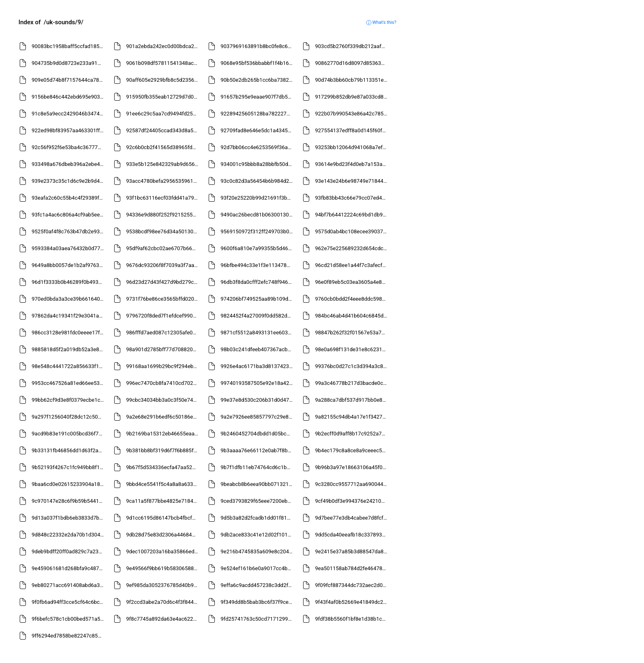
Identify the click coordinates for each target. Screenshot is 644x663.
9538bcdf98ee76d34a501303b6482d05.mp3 (163, 231)
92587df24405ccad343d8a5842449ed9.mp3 (163, 130)
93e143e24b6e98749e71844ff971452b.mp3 (352, 181)
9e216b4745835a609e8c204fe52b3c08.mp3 (258, 551)
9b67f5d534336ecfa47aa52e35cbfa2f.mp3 (163, 467)
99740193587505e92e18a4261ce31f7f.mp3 (258, 383)
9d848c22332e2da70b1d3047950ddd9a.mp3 (69, 535)
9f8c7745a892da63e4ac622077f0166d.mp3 (163, 619)
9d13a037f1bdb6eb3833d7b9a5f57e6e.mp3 (69, 518)
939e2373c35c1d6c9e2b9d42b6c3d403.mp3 (69, 181)
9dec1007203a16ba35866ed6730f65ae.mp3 (163, 551)
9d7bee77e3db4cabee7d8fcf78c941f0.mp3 (352, 518)
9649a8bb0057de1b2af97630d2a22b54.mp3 (69, 265)
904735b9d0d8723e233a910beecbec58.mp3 (69, 63)
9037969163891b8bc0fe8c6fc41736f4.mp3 (258, 46)
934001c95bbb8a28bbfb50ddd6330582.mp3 (258, 164)
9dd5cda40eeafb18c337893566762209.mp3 (352, 535)
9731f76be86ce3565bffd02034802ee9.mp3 (163, 299)
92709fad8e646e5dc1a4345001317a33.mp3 (258, 130)
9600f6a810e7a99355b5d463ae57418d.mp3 (258, 248)
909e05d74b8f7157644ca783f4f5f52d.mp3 (69, 80)
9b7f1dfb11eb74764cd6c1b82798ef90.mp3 (258, 467)
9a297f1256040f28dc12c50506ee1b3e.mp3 (69, 417)
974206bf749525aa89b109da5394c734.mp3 (258, 299)
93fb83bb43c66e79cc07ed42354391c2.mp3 (352, 198)
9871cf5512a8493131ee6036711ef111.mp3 (258, 333)
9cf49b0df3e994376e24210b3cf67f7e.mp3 (352, 501)
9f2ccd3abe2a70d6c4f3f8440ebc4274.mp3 (163, 602)
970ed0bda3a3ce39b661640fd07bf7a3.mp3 (69, 299)
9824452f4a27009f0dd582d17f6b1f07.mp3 (258, 316)
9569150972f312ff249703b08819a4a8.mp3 (258, 231)
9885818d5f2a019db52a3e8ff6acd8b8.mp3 (69, 349)
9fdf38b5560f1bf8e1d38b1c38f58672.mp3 (352, 619)
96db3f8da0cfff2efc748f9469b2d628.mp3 (258, 282)
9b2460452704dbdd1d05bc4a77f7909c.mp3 (258, 434)
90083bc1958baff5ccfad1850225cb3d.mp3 (69, 46)
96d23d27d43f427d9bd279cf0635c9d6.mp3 (163, 282)
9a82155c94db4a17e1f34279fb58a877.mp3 (352, 417)
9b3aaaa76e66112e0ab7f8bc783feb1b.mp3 (258, 450)
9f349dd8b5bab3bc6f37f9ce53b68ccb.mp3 (258, 602)
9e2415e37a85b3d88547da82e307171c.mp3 (352, 551)
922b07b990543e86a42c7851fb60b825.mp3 (352, 114)
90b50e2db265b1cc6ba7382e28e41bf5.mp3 (258, 80)
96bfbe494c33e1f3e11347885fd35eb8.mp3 (258, 265)
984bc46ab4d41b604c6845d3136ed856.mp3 (352, 316)
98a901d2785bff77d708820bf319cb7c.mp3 (163, 349)
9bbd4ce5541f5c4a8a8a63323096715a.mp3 (163, 484)
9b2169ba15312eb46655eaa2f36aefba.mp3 (163, 434)
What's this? (381, 22)
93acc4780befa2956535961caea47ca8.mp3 (163, 181)
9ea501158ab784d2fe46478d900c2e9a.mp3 (352, 568)
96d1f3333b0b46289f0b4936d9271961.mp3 (69, 282)
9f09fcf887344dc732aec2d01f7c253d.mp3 (352, 585)
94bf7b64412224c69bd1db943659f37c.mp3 (352, 215)
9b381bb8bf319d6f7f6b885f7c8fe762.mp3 (163, 450)
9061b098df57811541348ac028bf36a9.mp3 (163, 63)
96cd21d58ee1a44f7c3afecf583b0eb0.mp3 (352, 265)
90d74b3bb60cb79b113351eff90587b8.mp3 (352, 80)
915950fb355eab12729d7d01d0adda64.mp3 (163, 97)
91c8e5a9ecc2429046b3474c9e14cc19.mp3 (69, 114)
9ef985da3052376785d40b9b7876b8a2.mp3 (163, 585)
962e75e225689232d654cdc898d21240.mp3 (352, 248)
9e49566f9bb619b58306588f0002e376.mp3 (163, 568)
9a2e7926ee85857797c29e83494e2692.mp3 (258, 417)
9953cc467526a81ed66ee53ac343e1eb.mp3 (69, 383)
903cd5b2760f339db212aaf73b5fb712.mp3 (352, 46)
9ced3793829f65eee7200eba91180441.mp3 (258, 501)
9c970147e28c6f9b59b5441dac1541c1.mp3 (69, 501)
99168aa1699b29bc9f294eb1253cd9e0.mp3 (163, 366)
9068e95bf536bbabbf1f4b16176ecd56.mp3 (258, 63)
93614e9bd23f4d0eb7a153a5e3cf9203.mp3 (352, 164)
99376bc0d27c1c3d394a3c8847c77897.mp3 (352, 366)
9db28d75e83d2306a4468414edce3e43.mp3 (163, 535)
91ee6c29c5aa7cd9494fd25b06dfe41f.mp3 (163, 114)
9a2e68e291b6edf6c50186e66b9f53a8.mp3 (163, 417)
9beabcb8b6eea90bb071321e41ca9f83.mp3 (258, 484)
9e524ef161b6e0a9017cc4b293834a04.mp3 (258, 568)
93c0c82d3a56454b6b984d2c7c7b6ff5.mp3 (258, 181)
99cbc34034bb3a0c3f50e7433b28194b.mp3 (163, 400)
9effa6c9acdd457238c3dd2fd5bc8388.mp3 (258, 585)
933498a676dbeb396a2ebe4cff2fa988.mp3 (69, 164)
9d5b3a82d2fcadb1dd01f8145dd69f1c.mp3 (258, 518)
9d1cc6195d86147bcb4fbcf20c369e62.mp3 (163, 518)
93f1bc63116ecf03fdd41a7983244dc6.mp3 (163, 198)
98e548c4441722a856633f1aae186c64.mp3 (69, 366)
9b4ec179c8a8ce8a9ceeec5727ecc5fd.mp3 (352, 450)
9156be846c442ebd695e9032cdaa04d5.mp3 (69, 97)
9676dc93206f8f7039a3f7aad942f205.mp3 (163, 265)
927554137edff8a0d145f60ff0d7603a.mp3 (352, 130)
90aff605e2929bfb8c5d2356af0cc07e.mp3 (163, 80)
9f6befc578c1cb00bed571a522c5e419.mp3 (69, 619)
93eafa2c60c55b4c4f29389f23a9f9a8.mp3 (69, 198)
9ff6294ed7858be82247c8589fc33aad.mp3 (69, 636)
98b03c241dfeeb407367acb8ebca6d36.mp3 (258, 349)
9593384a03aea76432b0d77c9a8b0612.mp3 (69, 248)
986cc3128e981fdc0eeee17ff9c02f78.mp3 (69, 333)
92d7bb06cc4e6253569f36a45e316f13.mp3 (258, 147)
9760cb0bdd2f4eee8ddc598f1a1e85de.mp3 (352, 299)
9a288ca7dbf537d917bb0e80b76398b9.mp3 (352, 400)
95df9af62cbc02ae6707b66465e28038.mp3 (163, 248)
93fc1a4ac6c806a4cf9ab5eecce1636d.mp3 (69, 215)
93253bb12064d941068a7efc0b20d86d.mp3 (352, 147)
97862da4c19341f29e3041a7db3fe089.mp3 (69, 316)
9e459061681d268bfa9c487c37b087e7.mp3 (69, 568)
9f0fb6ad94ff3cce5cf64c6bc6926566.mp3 (69, 602)
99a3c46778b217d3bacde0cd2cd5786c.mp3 (352, 383)
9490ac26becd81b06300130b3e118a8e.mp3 (258, 215)
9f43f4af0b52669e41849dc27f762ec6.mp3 (352, 602)
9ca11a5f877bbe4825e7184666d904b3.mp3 (163, 501)
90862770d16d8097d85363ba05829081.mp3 (352, 63)
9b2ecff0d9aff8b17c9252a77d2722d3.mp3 (352, 434)
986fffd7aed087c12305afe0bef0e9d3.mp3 (163, 333)
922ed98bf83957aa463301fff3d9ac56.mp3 (69, 130)
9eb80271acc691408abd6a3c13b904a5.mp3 (69, 585)
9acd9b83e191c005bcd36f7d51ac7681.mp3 (69, 434)
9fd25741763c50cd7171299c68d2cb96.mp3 (258, 619)
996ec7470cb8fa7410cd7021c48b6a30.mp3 (163, 383)
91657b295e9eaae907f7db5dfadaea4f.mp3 (258, 97)
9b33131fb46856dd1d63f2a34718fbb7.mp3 (69, 450)
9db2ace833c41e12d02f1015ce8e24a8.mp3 (258, 535)
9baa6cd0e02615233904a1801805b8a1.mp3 (69, 484)
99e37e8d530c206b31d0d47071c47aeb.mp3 (258, 400)
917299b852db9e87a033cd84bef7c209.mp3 (352, 97)
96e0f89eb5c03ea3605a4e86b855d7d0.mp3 (352, 282)
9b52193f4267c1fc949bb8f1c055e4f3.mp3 (69, 467)
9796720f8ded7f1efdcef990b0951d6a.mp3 (163, 316)
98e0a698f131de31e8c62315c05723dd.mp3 (352, 349)
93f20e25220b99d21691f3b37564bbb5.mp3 (258, 198)
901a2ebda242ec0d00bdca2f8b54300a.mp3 (163, 46)
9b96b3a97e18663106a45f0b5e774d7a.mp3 (352, 467)
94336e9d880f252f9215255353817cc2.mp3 (163, 215)
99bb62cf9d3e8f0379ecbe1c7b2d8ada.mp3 (69, 400)
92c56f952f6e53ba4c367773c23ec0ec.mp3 (69, 147)
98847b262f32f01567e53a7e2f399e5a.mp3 (352, 333)
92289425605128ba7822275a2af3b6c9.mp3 (258, 114)
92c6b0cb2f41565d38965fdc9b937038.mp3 (163, 147)
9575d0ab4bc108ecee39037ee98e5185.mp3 (352, 231)
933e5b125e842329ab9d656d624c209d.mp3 (163, 164)
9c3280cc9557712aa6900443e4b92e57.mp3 (352, 484)
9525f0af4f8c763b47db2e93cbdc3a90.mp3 (69, 231)
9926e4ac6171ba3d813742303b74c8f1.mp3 (258, 366)
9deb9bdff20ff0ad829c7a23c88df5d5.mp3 (69, 551)
